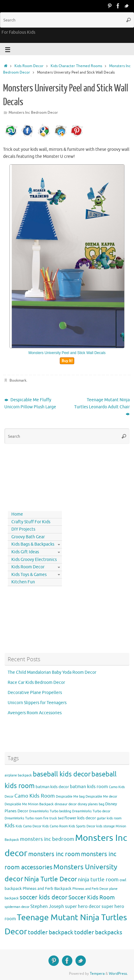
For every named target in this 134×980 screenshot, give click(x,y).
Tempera (97, 974)
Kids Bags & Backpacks (33, 544)
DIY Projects (23, 529)
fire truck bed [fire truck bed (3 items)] (53, 818)
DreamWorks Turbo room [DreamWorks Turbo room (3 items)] (23, 818)
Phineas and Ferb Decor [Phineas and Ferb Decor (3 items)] (90, 889)
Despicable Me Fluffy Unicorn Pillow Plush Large (30, 403)
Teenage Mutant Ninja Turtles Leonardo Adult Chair (102, 407)
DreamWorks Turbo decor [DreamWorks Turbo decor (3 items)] (91, 811)
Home (17, 514)
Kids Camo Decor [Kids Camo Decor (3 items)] (29, 826)
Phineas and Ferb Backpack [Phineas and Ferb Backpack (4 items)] (47, 888)
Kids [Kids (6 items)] (10, 826)
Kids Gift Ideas (25, 552)
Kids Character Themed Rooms (76, 66)
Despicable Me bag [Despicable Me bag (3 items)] (70, 797)
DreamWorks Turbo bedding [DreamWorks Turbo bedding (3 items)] (50, 811)
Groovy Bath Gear (28, 537)
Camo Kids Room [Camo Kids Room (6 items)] (35, 796)
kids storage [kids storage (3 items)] (105, 826)
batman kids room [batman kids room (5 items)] (89, 787)
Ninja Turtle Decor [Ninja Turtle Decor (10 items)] (51, 879)
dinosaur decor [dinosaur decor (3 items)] (66, 804)
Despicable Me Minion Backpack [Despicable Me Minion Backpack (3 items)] (29, 804)
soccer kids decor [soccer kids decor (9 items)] (44, 897)
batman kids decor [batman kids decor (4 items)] (52, 787)
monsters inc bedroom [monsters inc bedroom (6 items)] (47, 839)
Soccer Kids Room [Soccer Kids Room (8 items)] (92, 897)
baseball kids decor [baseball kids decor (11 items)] (62, 774)
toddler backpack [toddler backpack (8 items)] (51, 932)
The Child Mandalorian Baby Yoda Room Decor (52, 672)
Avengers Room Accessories (35, 713)
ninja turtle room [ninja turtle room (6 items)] (98, 880)
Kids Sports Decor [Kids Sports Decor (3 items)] (82, 826)
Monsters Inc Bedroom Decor (33, 112)
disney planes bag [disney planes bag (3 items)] (91, 804)
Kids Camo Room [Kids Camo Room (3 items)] (55, 826)
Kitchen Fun (23, 582)
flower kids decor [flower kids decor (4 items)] (80, 818)
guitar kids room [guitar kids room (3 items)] (109, 818)
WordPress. (118, 974)
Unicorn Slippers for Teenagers (37, 703)
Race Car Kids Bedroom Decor (36, 683)
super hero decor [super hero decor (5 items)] (83, 906)
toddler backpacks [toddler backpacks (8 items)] (98, 932)
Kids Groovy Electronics (34, 560)
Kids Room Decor (29, 66)
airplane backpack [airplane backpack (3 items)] (18, 775)
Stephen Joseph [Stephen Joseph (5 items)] (47, 906)
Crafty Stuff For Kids (31, 522)
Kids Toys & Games (29, 575)
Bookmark (18, 380)
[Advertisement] (32, 476)
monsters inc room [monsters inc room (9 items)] (54, 854)
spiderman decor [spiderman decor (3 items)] (17, 907)
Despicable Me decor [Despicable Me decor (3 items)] (101, 797)
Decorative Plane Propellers (35, 693)
